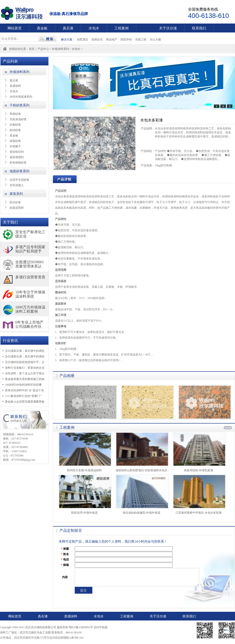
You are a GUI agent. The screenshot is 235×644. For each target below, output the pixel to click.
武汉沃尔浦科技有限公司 (25, 13)
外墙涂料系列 (61, 49)
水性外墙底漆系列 (21, 97)
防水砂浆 (15, 202)
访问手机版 (101, 627)
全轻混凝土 (17, 185)
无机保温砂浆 (18, 119)
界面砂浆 (15, 114)
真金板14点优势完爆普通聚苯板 (25, 402)
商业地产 (112, 40)
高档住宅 (97, 40)
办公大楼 (155, 40)
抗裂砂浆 (15, 125)
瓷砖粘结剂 (17, 152)
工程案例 (121, 28)
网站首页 (15, 28)
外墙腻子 (15, 146)
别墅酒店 (82, 40)
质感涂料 (15, 86)
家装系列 (16, 194)
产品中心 (43, 49)
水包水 (94, 28)
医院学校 (126, 40)
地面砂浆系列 (20, 171)
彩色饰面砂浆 (18, 163)
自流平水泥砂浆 (20, 180)
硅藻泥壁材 (17, 208)
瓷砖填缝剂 (17, 157)
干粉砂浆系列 (20, 105)
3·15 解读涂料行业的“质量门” (23, 396)
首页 (32, 49)
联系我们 (199, 28)
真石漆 (68, 28)
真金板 (42, 28)
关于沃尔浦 (168, 28)
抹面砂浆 (15, 141)
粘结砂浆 (15, 130)
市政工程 (141, 40)
